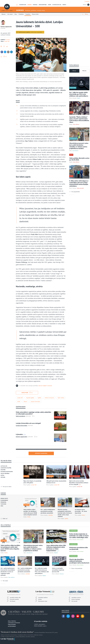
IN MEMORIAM (4, 500)
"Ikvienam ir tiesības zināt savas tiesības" (17, 632)
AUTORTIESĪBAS (12, 626)
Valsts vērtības (61, 398)
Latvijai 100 (7, 41)
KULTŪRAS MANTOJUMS (7, 472)
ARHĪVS (64, 5)
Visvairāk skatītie (14, 599)
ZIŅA (2, 506)
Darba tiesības (80, 540)
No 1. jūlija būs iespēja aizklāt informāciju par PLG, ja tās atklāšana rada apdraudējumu (79, 94)
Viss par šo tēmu (7, 487)
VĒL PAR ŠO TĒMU (6, 461)
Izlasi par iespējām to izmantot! (45, 386)
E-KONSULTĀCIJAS (57, 5)
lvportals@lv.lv (42, 624)
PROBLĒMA (3, 502)
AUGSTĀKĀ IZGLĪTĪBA (6, 468)
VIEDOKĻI (35, 5)
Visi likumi (13, 601)
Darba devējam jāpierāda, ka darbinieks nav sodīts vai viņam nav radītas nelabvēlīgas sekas (79, 536)
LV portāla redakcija (41, 621)
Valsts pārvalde (80, 188)
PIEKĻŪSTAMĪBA (12, 625)
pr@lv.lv (45, 626)
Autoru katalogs (76, 599)
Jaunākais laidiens (43, 598)
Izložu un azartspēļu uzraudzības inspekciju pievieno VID (58, 570)
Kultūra (83, 515)
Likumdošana (75, 151)
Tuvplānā (8, 40)
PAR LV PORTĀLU (12, 621)
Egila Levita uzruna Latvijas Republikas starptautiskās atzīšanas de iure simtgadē (79, 483)
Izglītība (39, 398)
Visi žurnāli (74, 601)
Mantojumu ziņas (43, 601)
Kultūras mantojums (49, 398)
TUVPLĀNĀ (3, 504)
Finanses (62, 574)
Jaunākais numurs (76, 598)
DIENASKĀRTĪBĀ (43, 5)
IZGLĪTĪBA (3, 470)
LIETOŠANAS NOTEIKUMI (14, 623)
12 (32, 393)
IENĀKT (88, 2)
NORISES (30, 5)
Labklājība (51, 515)
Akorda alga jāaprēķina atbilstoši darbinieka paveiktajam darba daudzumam (79, 561)
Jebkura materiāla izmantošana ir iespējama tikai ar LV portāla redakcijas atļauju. (22, 635)
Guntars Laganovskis (6, 27)
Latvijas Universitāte (35, 402)
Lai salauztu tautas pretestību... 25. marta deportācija (81, 511)
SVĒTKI (2, 475)
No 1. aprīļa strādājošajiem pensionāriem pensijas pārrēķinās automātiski (48, 511)
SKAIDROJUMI (23, 5)
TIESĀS (49, 5)
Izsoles (40, 599)
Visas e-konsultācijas (77, 568)
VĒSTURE (3, 477)
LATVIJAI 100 (4, 466)
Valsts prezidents (20, 416)
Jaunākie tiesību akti (15, 598)
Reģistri (79, 98)
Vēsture (25, 402)
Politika (29, 517)
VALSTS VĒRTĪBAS (5, 474)
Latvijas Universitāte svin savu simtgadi (28, 423)
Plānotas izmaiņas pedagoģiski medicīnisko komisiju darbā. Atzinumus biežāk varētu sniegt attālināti (65, 513)
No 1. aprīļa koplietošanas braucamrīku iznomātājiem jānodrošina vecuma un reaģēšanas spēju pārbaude (8, 572)
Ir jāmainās (19, 434)
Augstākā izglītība (30, 398)
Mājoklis (56, 553)
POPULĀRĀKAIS (74, 65)
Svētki (19, 402)
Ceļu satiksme (76, 124)
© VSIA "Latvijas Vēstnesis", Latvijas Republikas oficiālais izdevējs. (18, 637)
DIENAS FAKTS (4, 499)
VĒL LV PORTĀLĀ (6, 525)
